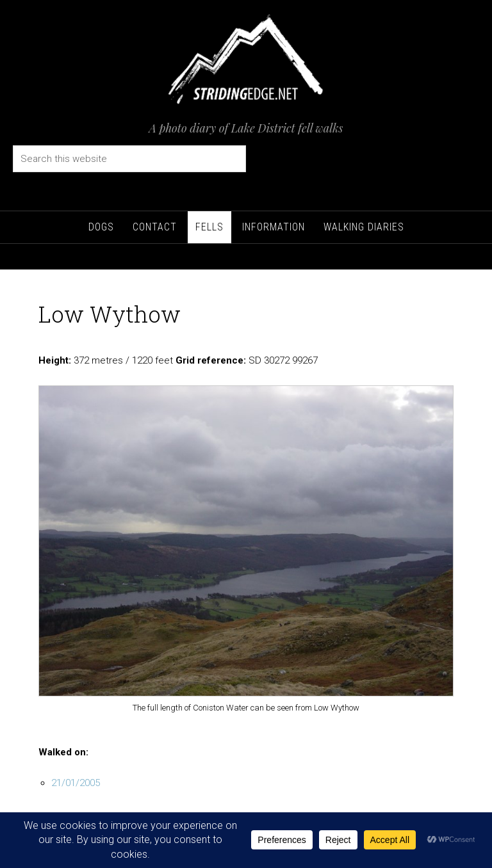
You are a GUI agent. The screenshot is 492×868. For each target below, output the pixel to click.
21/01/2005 (76, 783)
